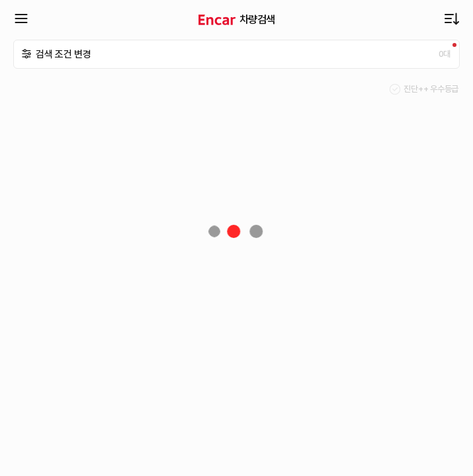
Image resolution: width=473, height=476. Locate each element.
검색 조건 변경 (64, 54)
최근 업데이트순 (452, 19)
